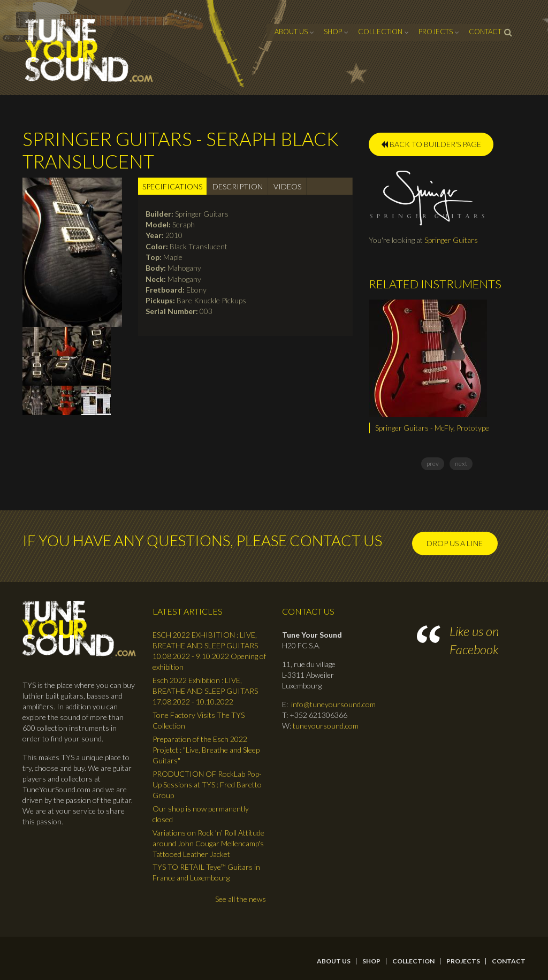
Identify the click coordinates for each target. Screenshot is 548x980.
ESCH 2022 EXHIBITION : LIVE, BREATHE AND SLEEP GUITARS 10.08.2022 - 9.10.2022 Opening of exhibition (209, 651)
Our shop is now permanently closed (201, 814)
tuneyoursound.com (326, 726)
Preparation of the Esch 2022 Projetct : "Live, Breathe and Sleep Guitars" (206, 750)
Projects (436, 32)
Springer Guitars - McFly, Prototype (432, 428)
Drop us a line (455, 543)
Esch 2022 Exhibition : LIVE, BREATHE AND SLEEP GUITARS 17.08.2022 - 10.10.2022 (205, 691)
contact (485, 32)
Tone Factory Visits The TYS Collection (199, 720)
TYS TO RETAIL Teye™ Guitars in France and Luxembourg (206, 872)
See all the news (241, 899)
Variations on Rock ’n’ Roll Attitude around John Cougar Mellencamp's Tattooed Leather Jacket (208, 843)
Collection (380, 32)
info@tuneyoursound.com (333, 704)
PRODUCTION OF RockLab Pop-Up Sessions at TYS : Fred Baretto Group (207, 784)
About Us (291, 32)
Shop (333, 32)
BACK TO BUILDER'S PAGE (431, 144)
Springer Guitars (451, 240)
